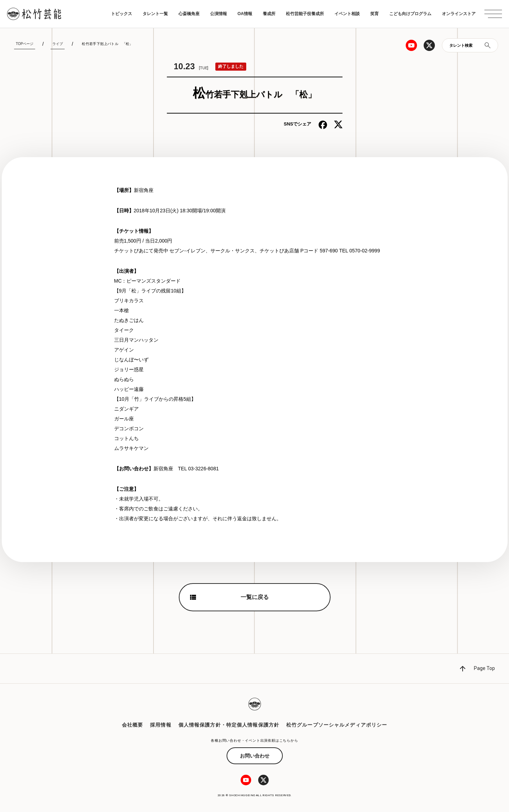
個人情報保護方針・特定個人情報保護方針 (229, 725)
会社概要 (132, 725)
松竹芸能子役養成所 (305, 14)
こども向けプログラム (410, 14)
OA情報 (245, 14)
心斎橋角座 (189, 14)
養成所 (269, 14)
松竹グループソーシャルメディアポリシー (337, 725)
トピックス (122, 14)
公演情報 (218, 14)
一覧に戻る (255, 597)
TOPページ (25, 44)
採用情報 (161, 725)
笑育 (374, 14)
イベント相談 (347, 14)
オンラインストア (459, 14)
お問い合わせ (255, 756)
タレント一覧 (155, 14)
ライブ (58, 44)
